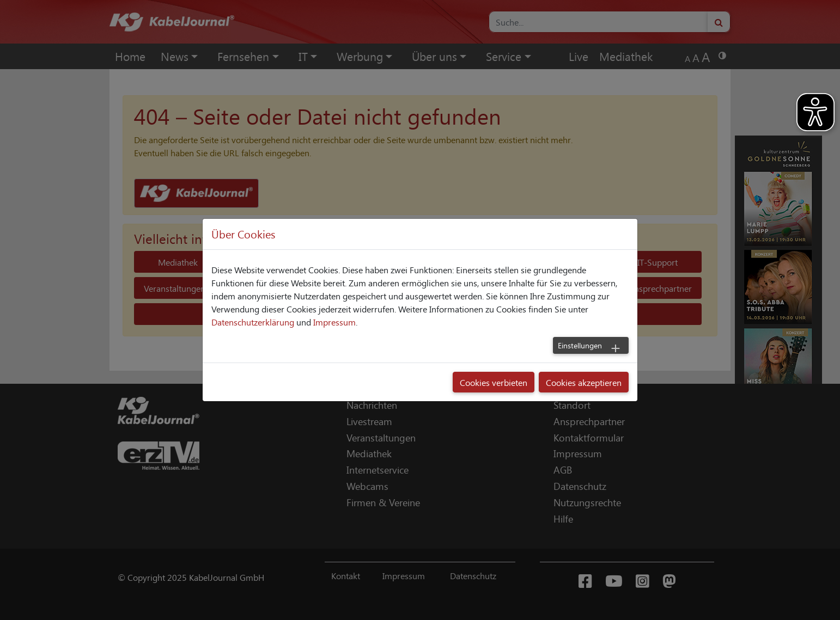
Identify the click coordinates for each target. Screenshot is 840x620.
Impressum (334, 322)
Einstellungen (580, 345)
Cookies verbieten (494, 382)
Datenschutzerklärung (253, 322)
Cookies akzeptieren (584, 382)
